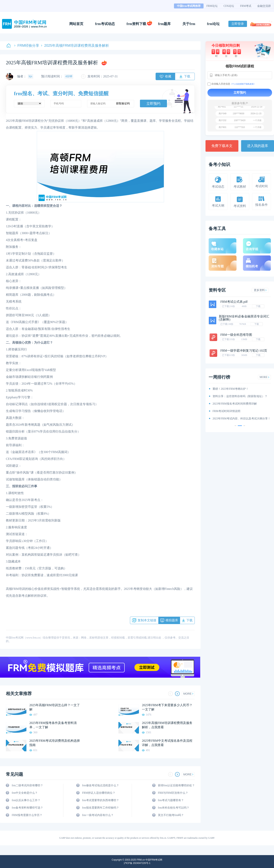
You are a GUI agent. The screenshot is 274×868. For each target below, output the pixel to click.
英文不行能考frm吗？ (171, 815)
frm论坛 (213, 24)
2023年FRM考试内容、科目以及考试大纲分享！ (242, 419)
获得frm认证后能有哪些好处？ (176, 785)
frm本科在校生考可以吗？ (174, 808)
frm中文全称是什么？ (25, 793)
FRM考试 (246, 6)
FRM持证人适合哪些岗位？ (99, 793)
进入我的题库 (258, 146)
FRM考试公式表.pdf (234, 302)
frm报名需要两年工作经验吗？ (100, 808)
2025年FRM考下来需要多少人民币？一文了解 (167, 707)
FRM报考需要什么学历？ (27, 815)
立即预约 (153, 104)
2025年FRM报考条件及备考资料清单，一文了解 (53, 725)
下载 (258, 306)
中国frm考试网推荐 (189, 6)
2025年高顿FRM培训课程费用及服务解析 (75, 46)
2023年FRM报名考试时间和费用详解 (235, 404)
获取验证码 (123, 103)
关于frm (189, 24)
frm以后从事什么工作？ (26, 800)
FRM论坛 (212, 6)
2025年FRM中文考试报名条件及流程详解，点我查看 (167, 743)
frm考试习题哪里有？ (171, 800)
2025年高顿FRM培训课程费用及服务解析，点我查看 (167, 725)
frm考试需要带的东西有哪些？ (100, 800)
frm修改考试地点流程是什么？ (100, 785)
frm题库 (164, 24)
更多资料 (260, 290)
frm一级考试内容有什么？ (98, 815)
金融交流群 (264, 6)
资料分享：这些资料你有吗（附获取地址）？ (240, 396)
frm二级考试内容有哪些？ (27, 785)
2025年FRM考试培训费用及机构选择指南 (55, 743)
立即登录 (238, 24)
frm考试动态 (105, 24)
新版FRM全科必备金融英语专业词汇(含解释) (244, 318)
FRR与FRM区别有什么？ (173, 793)
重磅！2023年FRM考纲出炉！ (231, 389)
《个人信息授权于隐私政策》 (243, 84)
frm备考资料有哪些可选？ (27, 808)
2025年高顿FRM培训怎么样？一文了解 (55, 707)
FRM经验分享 (27, 46)
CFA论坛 (229, 6)
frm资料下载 (137, 24)
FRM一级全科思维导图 (236, 335)
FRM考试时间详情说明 (226, 411)
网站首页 (76, 24)
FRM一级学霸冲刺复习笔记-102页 (244, 351)
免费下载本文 (222, 146)
